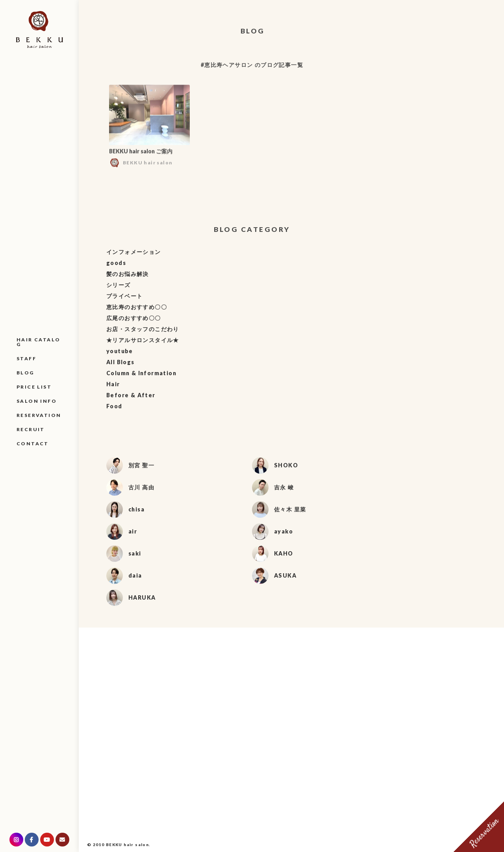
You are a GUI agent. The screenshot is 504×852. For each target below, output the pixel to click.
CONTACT (33, 444)
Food (114, 406)
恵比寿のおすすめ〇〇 (137, 307)
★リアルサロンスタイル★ (143, 340)
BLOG (25, 373)
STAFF (26, 358)
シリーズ (119, 285)
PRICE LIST (34, 387)
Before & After (131, 395)
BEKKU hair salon (127, 845)
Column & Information (141, 373)
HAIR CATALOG (38, 342)
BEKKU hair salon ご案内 (141, 153)
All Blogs (120, 362)
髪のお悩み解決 (128, 274)
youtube (120, 351)
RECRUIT (31, 429)
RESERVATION (39, 415)
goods (116, 263)
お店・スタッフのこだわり (143, 329)
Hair (113, 384)
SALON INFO (37, 401)
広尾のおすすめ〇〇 (134, 318)
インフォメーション (134, 252)
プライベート (124, 296)
